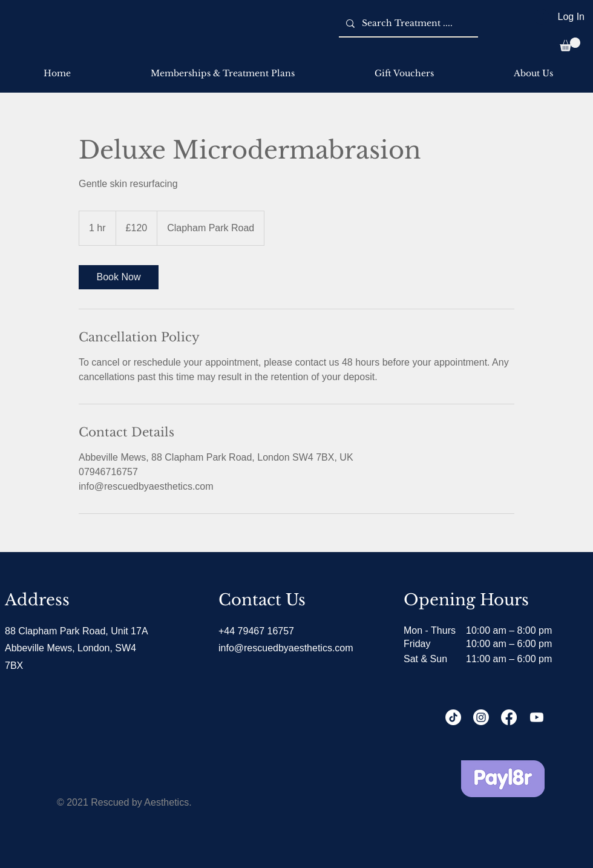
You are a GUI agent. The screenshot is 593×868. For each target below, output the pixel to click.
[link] (119, 277)
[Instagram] (481, 717)
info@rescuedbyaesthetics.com (286, 648)
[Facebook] (509, 717)
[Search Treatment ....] (407, 23)
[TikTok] (453, 717)
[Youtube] (537, 717)
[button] (570, 44)
